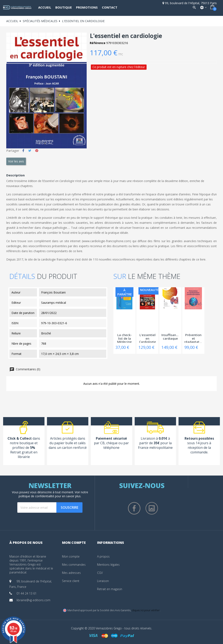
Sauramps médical (54, 303)
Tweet (30, 151)
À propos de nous (26, 543)
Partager (23, 151)
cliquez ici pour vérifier (146, 610)
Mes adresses (71, 573)
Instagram (152, 508)
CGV (100, 573)
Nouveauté (150, 290)
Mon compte (71, 556)
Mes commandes (74, 565)
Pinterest (37, 151)
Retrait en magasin (110, 589)
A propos (103, 556)
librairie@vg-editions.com (33, 600)
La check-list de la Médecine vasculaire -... (124, 338)
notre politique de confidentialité (53, 494)
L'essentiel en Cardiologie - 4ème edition (148, 338)
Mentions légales (108, 565)
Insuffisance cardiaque (170, 337)
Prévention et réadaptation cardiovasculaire (193, 338)
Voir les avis (16, 161)
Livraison (103, 581)
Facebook (134, 508)
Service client (71, 581)
